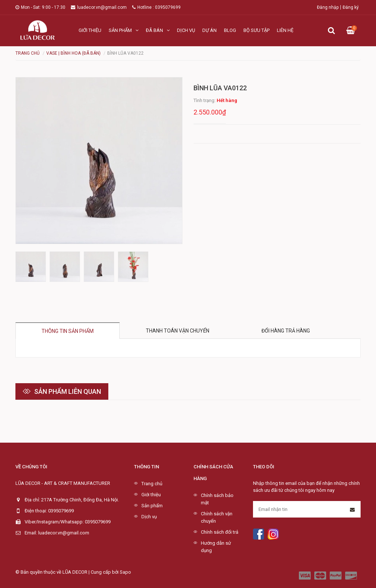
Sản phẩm (124, 30)
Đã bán (158, 30)
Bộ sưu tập (256, 30)
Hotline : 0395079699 (156, 7)
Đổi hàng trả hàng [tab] (286, 331)
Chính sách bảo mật (217, 499)
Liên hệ (285, 30)
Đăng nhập (328, 7)
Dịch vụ (186, 30)
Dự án (209, 30)
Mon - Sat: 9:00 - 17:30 (40, 7)
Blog (230, 30)
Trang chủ (152, 484)
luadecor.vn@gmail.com (99, 7)
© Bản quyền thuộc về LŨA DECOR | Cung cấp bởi (68, 572)
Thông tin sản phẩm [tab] (68, 331)
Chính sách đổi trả (220, 532)
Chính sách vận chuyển (217, 517)
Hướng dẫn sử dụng (216, 547)
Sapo (125, 572)
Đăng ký (351, 7)
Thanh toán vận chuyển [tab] (178, 331)
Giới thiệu (90, 30)
